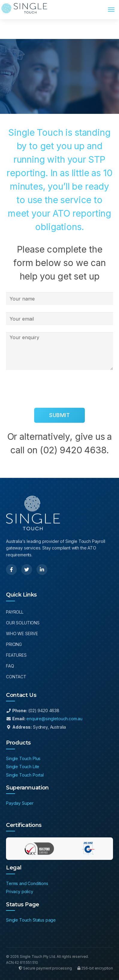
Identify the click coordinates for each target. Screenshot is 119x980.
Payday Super (20, 803)
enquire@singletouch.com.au (54, 719)
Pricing (14, 644)
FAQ (10, 666)
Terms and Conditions (27, 883)
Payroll (15, 612)
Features (16, 655)
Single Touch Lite (23, 767)
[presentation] (52, 389)
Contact (16, 677)
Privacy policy (20, 891)
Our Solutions (23, 623)
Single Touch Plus (23, 758)
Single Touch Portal (25, 775)
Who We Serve (22, 634)
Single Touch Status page (31, 920)
